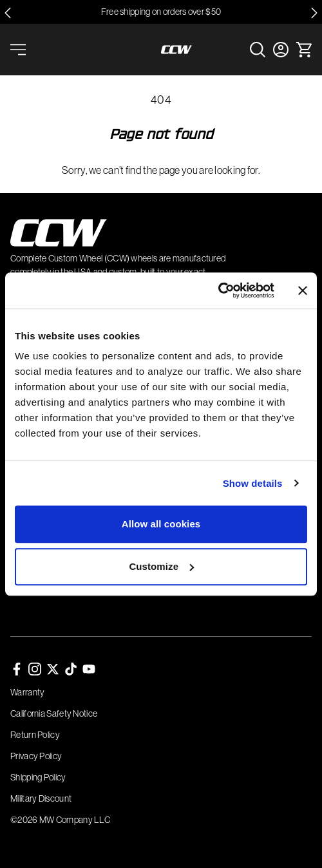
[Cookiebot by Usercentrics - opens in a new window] (218, 290)
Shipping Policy (38, 777)
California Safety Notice (54, 713)
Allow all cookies (161, 524)
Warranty (27, 692)
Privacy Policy (36, 756)
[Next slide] (314, 13)
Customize (161, 566)
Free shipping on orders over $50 (161, 12)
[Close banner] (303, 290)
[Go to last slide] (8, 13)
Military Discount (41, 798)
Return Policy (35, 735)
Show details (253, 483)
